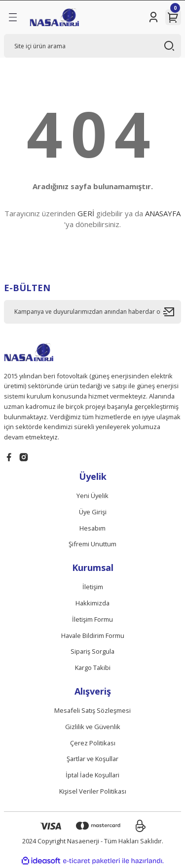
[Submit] (172, 312)
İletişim (93, 587)
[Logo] (54, 17)
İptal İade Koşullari (92, 775)
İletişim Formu (92, 619)
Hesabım (92, 528)
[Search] (92, 46)
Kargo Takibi (93, 668)
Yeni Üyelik (92, 496)
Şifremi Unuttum (92, 544)
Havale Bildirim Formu (93, 635)
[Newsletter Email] (92, 312)
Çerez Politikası (93, 743)
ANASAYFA (163, 213)
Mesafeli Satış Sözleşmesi (92, 710)
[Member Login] (153, 17)
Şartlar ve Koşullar (92, 759)
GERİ (86, 213)
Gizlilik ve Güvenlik (93, 727)
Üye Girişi (93, 512)
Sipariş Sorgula (92, 651)
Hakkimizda (92, 603)
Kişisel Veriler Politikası (93, 791)
